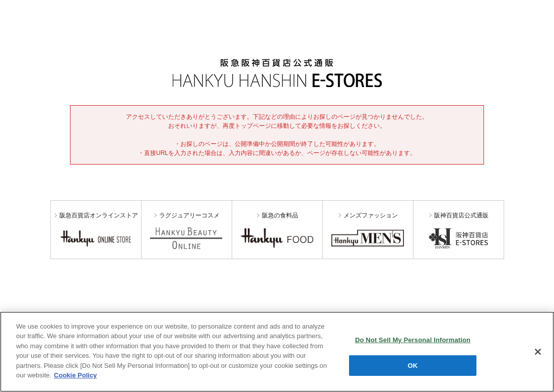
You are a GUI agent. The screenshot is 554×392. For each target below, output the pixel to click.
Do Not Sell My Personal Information (413, 340)
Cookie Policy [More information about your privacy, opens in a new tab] (75, 375)
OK (413, 365)
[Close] (538, 352)
